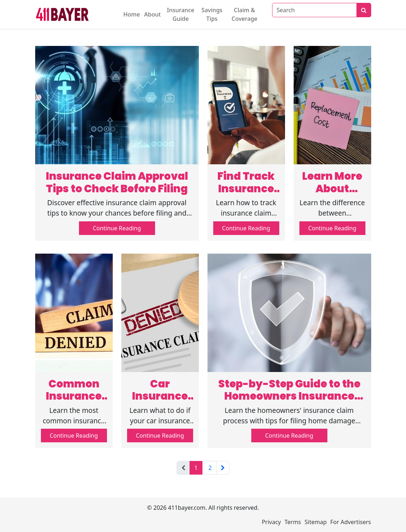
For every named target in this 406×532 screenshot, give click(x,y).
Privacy (271, 522)
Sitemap (316, 522)
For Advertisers (351, 522)
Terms (293, 522)
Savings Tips (212, 14)
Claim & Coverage (244, 14)
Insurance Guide (181, 14)
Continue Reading (117, 228)
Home (132, 14)
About (153, 14)
